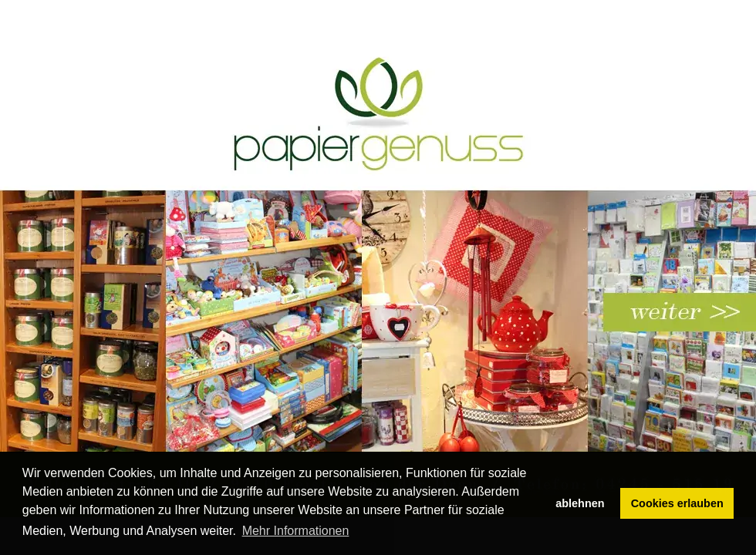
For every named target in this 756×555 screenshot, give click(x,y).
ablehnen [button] (580, 503)
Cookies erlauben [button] (677, 503)
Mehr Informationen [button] (296, 531)
